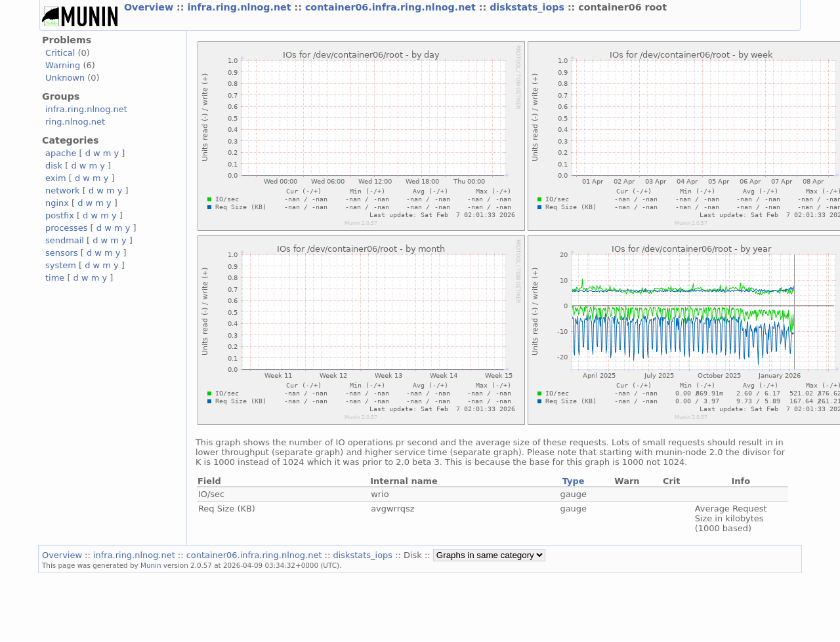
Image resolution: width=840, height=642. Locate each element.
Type (574, 481)
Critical (60, 53)
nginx (57, 203)
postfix (60, 215)
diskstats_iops (529, 7)
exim (56, 178)
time (55, 278)
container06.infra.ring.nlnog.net (392, 7)
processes (67, 228)
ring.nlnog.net (75, 122)
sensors (62, 253)
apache (61, 153)
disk (54, 166)
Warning (63, 65)
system (61, 265)
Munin (151, 565)
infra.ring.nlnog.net (241, 7)
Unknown (65, 78)
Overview (150, 7)
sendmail (65, 240)
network (63, 191)
